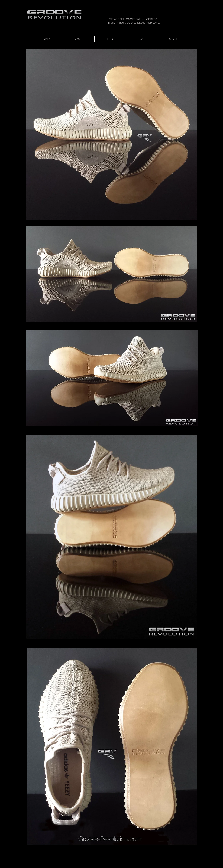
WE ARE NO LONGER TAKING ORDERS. (134, 19)
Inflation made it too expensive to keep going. (134, 23)
